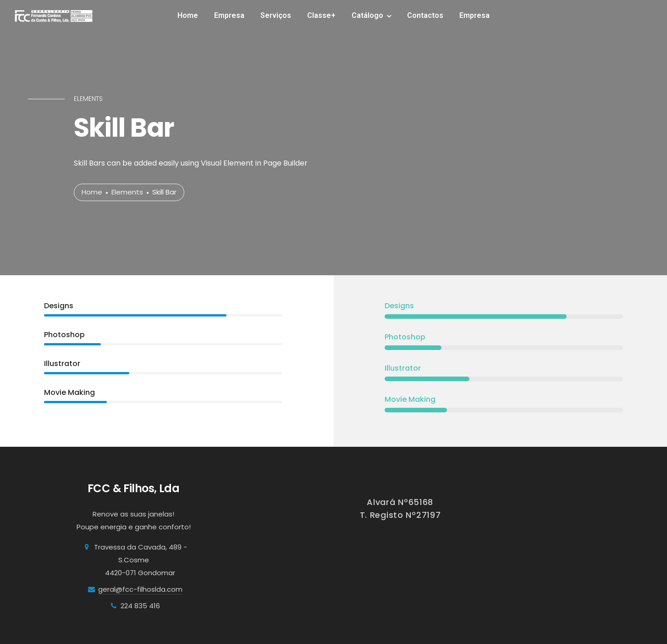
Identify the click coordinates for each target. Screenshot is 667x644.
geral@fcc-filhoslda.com (140, 589)
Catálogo (367, 15)
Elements (127, 192)
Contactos (425, 15)
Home (188, 15)
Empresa (229, 15)
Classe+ (321, 15)
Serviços (276, 15)
